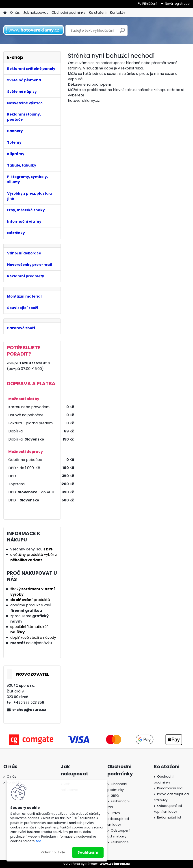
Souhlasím (88, 852)
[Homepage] (5, 13)
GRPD (115, 796)
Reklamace (120, 842)
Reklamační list (169, 817)
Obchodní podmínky (68, 12)
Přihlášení (150, 4)
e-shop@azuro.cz (29, 710)
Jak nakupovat (36, 12)
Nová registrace (177, 4)
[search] (122, 32)
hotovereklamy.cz (84, 101)
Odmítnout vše (53, 852)
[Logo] (34, 31)
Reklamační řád (170, 788)
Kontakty (118, 12)
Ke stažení (98, 12)
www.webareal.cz (115, 864)
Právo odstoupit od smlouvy (118, 819)
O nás (15, 12)
